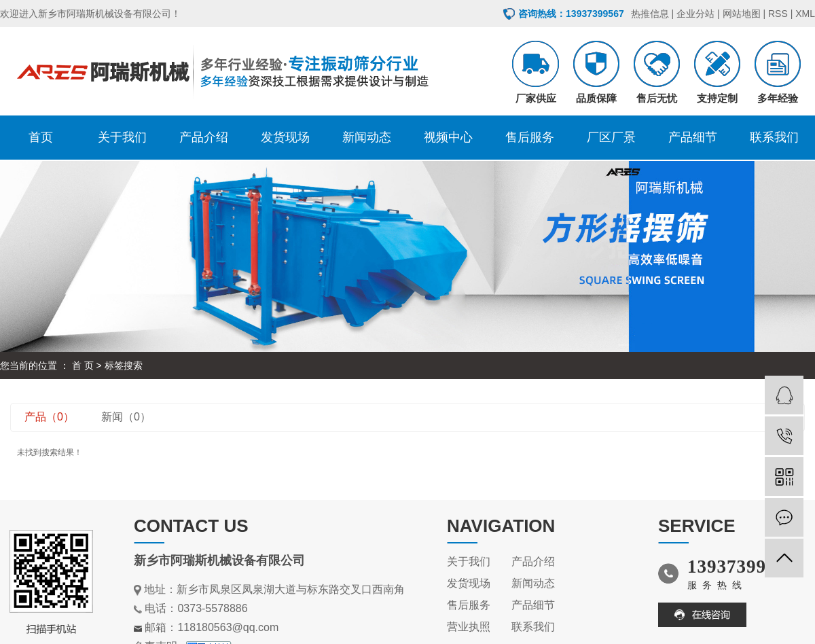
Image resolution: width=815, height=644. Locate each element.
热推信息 (650, 14)
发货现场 (285, 137)
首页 (41, 137)
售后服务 (530, 137)
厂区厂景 (611, 137)
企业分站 (695, 14)
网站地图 (742, 14)
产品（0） (49, 417)
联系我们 (774, 137)
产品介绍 (204, 137)
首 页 (83, 365)
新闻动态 (367, 137)
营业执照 (469, 627)
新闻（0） (126, 417)
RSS (778, 14)
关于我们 (122, 137)
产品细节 (693, 137)
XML (805, 14)
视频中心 (448, 137)
